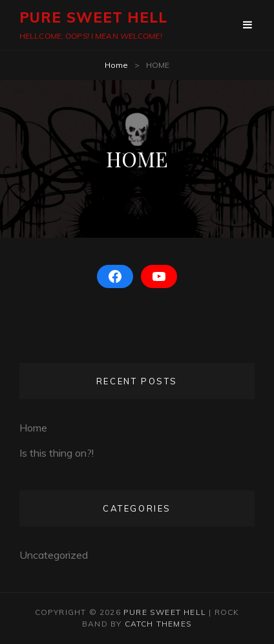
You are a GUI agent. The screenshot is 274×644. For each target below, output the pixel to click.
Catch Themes (158, 624)
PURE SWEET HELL (94, 17)
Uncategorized (54, 555)
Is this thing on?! (57, 453)
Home (116, 65)
